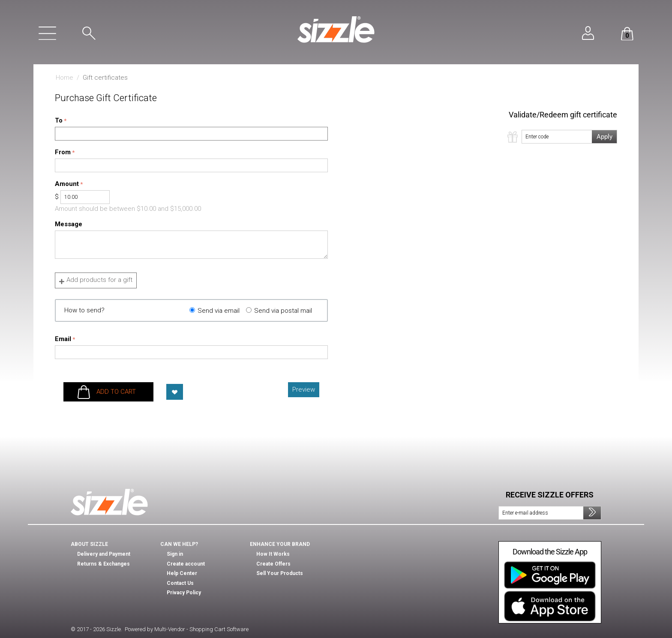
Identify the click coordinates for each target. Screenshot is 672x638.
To (59, 120)
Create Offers (273, 564)
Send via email (219, 311)
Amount (67, 184)
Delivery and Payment (104, 554)
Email (63, 339)
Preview (304, 389)
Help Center (182, 573)
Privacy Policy (184, 593)
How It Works (273, 554)
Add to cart (116, 392)
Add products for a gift (96, 280)
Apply (604, 137)
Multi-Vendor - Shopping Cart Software (201, 629)
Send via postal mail (283, 311)
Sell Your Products (280, 573)
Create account (186, 564)
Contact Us (180, 583)
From (63, 152)
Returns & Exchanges (103, 564)
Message (69, 224)
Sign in (175, 554)
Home (64, 78)
